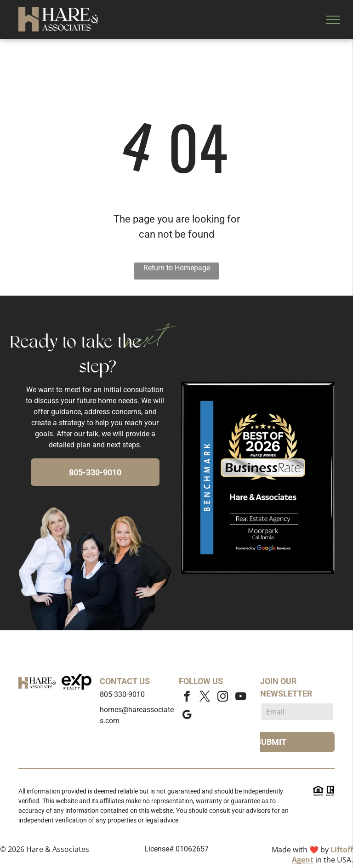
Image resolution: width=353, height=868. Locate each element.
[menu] (333, 20)
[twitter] (205, 697)
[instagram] (223, 697)
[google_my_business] (187, 716)
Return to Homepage (177, 268)
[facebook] (187, 697)
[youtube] (241, 697)
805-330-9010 (122, 694)
